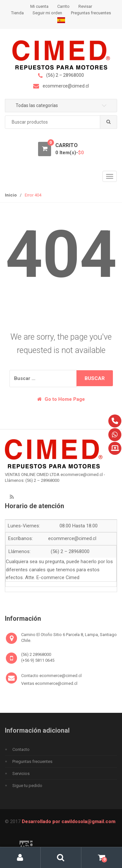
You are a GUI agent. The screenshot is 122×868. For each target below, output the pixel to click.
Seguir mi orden (47, 13)
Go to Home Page (61, 399)
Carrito (63, 6)
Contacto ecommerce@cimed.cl (51, 676)
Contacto (21, 749)
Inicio (11, 195)
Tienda (17, 13)
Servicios (21, 773)
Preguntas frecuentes (91, 13)
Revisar (85, 6)
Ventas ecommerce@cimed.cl (49, 683)
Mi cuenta (39, 6)
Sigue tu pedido (27, 786)
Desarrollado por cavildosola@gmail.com (69, 821)
